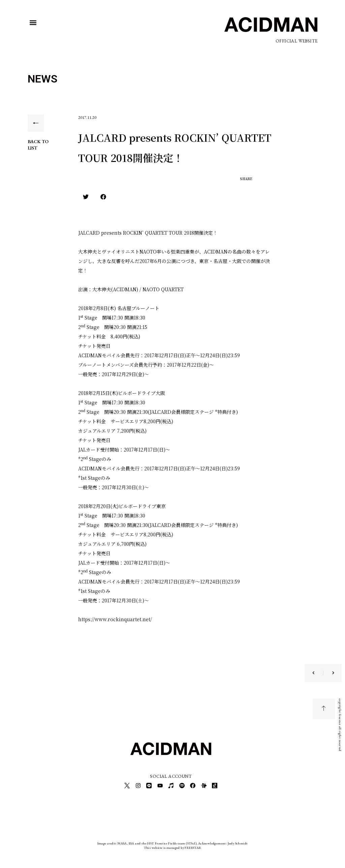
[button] (33, 23)
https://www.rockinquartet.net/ (115, 619)
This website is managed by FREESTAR (173, 846)
